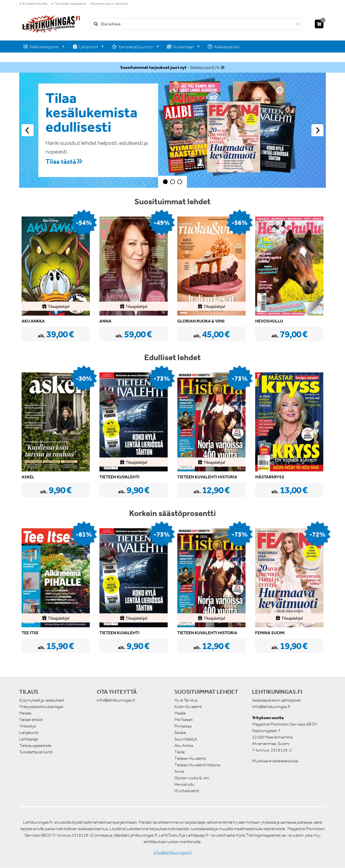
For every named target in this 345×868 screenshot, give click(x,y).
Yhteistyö (28, 726)
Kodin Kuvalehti (188, 707)
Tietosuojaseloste (35, 745)
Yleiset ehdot (31, 720)
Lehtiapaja (29, 739)
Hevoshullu (184, 784)
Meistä (25, 713)
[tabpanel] (172, 130)
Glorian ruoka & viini (192, 778)
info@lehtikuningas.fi (116, 700)
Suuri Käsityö (186, 739)
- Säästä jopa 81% (170, 67)
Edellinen (28, 130)
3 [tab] (180, 182)
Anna (179, 771)
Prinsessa (183, 726)
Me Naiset (184, 720)
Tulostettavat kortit (36, 752)
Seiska (180, 733)
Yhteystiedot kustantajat (41, 707)
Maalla (180, 713)
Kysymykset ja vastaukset (42, 700)
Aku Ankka (184, 745)
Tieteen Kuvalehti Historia (197, 765)
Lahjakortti (29, 733)
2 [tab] (172, 182)
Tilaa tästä (61, 161)
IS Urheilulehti (187, 791)
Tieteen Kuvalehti (190, 758)
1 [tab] (165, 182)
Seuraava (317, 130)
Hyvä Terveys (186, 700)
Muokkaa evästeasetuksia (275, 761)
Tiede (180, 752)
